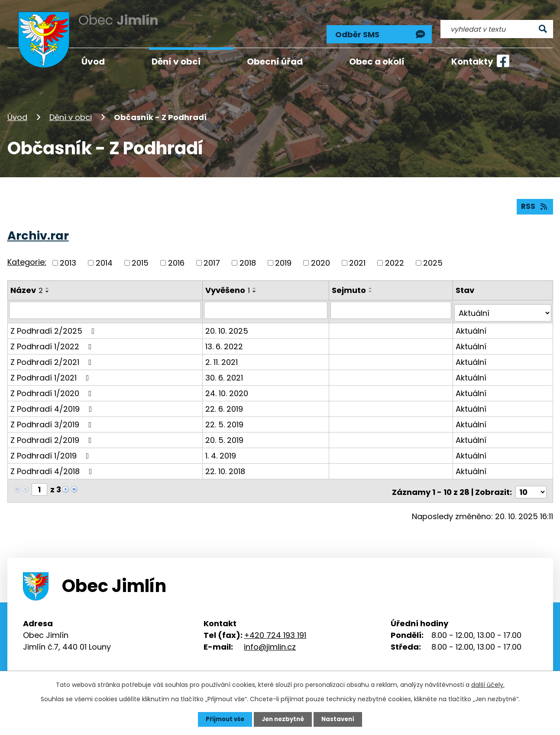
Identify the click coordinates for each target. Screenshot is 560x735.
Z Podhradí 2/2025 (54, 323)
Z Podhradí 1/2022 (53, 339)
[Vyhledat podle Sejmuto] (392, 306)
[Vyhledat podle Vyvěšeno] (267, 306)
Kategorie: (27, 258)
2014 (104, 258)
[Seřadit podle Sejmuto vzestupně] (372, 283)
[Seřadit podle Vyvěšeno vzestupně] (255, 283)
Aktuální (472, 323)
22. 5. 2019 (225, 417)
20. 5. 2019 (225, 432)
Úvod (17, 110)
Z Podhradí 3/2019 (53, 417)
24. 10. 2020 (227, 385)
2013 (68, 258)
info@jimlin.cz (270, 636)
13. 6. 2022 (225, 339)
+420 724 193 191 (275, 625)
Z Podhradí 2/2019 (53, 432)
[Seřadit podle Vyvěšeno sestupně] (255, 287)
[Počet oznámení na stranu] (531, 482)
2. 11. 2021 (222, 354)
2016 (176, 258)
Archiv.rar (38, 231)
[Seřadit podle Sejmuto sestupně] (372, 287)
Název (27, 285)
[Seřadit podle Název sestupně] (48, 287)
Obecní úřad (275, 62)
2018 (248, 258)
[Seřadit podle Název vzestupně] (48, 283)
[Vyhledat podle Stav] (503, 306)
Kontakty (472, 62)
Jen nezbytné (283, 719)
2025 (433, 258)
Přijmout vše (223, 719)
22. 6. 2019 (225, 401)
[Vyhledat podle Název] (105, 306)
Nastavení (341, 719)
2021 (357, 258)
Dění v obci (71, 110)
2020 (320, 258)
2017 (212, 258)
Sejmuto (350, 285)
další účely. (488, 684)
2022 (395, 258)
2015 (140, 258)
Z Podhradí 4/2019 (53, 401)
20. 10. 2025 (227, 323)
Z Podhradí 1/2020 (53, 385)
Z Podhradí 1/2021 (52, 370)
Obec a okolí (377, 62)
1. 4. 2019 (221, 448)
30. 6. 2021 (225, 370)
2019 (283, 258)
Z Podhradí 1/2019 (52, 448)
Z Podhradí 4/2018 (53, 463)
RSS (534, 202)
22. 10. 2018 (226, 463)
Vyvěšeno (228, 285)
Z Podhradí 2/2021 (53, 354)
